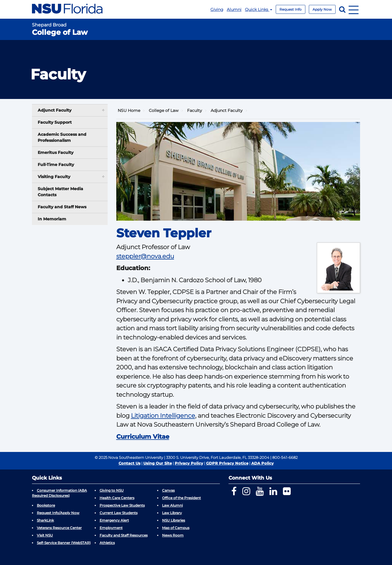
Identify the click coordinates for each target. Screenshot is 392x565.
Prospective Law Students (122, 505)
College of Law (164, 110)
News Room (173, 535)
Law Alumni (172, 505)
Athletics (107, 543)
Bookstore (46, 505)
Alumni (234, 9)
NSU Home (129, 110)
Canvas (168, 490)
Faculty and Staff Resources (124, 535)
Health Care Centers (117, 498)
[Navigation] (354, 9)
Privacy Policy (189, 463)
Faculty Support (55, 122)
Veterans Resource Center (59, 528)
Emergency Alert (114, 520)
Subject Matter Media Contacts (60, 192)
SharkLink (45, 520)
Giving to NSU (112, 490)
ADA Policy (262, 463)
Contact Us (130, 463)
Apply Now (322, 9)
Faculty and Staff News (62, 207)
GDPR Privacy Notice (227, 463)
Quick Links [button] (259, 9)
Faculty (195, 110)
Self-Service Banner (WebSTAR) (64, 543)
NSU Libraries (174, 520)
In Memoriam (52, 219)
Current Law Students (119, 513)
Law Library (172, 513)
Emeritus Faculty (56, 152)
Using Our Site (158, 463)
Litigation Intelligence (163, 416)
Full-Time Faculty (56, 165)
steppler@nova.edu (145, 256)
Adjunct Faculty (227, 110)
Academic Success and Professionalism (62, 137)
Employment (111, 528)
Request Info (291, 9)
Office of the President (181, 498)
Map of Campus (176, 528)
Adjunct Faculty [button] (72, 110)
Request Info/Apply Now (58, 513)
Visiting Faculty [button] (72, 176)
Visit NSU (45, 535)
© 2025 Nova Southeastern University (129, 457)
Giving (217, 9)
